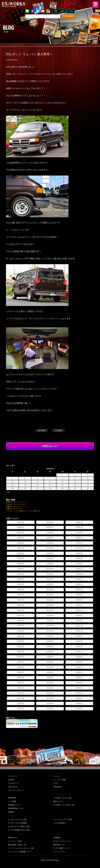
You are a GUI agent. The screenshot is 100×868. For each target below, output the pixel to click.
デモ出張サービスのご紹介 (63, 798)
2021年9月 (50, 615)
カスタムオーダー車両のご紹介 (19, 827)
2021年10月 (21, 615)
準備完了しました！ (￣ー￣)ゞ (17, 502)
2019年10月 (21, 657)
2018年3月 (50, 688)
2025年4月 (21, 543)
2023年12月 (50, 569)
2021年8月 (79, 615)
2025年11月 (79, 527)
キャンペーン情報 (59, 780)
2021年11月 (79, 610)
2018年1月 (21, 693)
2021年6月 (50, 621)
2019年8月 (79, 657)
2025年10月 (21, 533)
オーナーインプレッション (63, 841)
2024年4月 (21, 564)
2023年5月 (79, 579)
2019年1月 (21, 672)
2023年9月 (50, 574)
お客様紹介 (57, 838)
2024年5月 (79, 558)
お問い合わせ (13, 787)
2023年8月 (79, 574)
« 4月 (8, 492)
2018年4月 (21, 688)
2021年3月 (50, 626)
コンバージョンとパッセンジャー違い (21, 848)
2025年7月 (21, 538)
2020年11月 (79, 631)
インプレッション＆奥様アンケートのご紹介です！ (24, 511)
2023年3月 (50, 584)
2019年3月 (50, 667)
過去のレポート (59, 801)
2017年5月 (79, 703)
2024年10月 (21, 553)
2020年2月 (79, 646)
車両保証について (14, 805)
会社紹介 (11, 780)
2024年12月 (50, 548)
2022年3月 (50, 605)
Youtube (43, 11)
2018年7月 (21, 683)
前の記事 (42, 430)
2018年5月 (79, 683)
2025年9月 (50, 533)
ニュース (56, 776)
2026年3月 (50, 522)
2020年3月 (50, 646)
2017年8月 (79, 698)
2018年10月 (21, 677)
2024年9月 (50, 553)
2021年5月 (79, 621)
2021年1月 (21, 631)
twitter (38, 11)
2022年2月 (79, 605)
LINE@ (27, 11)
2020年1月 (21, 652)
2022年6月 (50, 600)
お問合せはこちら (50, 446)
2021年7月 (21, 621)
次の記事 (58, 430)
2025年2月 (79, 543)
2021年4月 (21, 626)
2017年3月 (50, 709)
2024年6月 (50, 558)
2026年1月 (21, 527)
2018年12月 (50, 672)
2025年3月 (50, 543)
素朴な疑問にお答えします (17, 845)
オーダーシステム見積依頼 (17, 823)
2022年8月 (79, 595)
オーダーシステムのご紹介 (17, 819)
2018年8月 (79, 677)
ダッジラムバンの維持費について (20, 852)
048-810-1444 (67, 11)
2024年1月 (21, 569)
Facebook (32, 11)
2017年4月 (21, 709)
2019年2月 (79, 667)
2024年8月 (79, 553)
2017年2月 (79, 709)
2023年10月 (21, 574)
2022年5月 (79, 600)
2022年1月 (21, 610)
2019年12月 (50, 652)
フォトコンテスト (59, 852)
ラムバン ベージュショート (16, 504)
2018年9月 (50, 677)
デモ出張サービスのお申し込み (64, 805)
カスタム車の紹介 (59, 823)
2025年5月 (79, 538)
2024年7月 (21, 558)
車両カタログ (13, 838)
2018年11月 (79, 672)
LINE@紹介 (57, 787)
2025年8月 (79, 533)
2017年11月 (79, 693)
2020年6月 (50, 641)
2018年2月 (79, 688)
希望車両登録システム (16, 808)
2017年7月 (21, 703)
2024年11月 (79, 548)
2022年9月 (50, 595)
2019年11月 (79, 652)
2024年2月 (79, 564)
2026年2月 (79, 522)
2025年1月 (21, 548)
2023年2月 (79, 584)
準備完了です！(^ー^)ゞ (14, 509)
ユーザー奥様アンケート (62, 848)
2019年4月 (21, 667)
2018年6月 (50, 683)
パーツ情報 (12, 801)
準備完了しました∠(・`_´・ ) (16, 507)
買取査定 (11, 812)
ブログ (55, 783)
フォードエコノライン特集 (63, 819)
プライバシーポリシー (16, 790)
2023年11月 (79, 569)
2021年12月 (50, 610)
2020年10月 (21, 636)
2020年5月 (79, 641)
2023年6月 (50, 579)
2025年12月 (50, 527)
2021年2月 (79, 626)
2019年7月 (21, 662)
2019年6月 (50, 662)
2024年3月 (50, 564)
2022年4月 (21, 605)
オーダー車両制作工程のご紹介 (19, 830)
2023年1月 (21, 590)
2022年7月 (21, 600)
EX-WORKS (18, 5)
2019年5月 (79, 662)
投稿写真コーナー (59, 845)
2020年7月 (21, 641)
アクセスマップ (14, 783)
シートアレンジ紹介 (15, 841)
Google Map (48, 11)
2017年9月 (50, 698)
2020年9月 (50, 636)
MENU (95, 5)
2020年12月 (50, 631)
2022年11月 (79, 590)
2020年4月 (21, 646)
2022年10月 (21, 595)
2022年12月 (50, 590)
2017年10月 (21, 698)
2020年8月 (79, 636)
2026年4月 (21, 522)
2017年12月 (50, 693)
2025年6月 (50, 538)
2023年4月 (21, 584)
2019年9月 (50, 657)
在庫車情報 (12, 798)
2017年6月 (50, 703)
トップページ (13, 776)
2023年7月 (21, 579)
